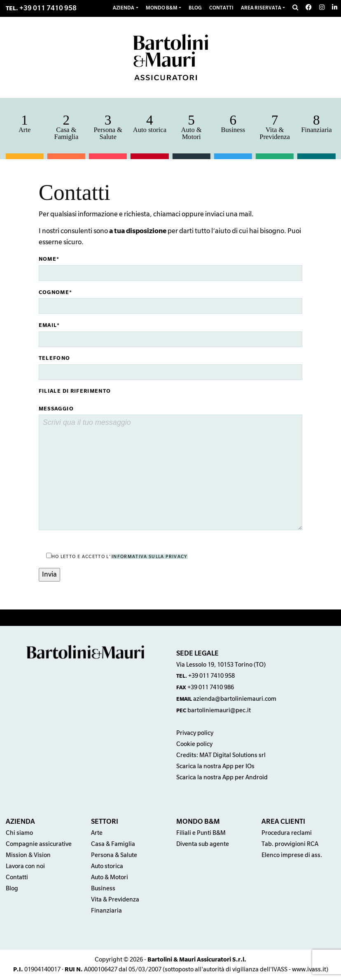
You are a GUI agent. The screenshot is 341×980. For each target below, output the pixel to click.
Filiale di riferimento (75, 391)
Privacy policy (195, 733)
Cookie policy (194, 744)
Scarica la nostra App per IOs (215, 766)
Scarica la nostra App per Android (222, 777)
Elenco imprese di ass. (292, 855)
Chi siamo (19, 833)
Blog (12, 888)
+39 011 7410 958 (48, 8)
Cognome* (56, 292)
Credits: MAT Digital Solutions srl (221, 755)
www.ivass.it (309, 970)
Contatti (17, 877)
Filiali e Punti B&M (201, 833)
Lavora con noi (25, 866)
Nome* (49, 259)
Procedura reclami (287, 833)
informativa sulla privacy (149, 557)
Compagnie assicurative (39, 844)
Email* (49, 325)
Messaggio (56, 409)
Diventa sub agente (203, 844)
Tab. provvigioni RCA (290, 844)
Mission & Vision (28, 855)
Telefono (55, 358)
